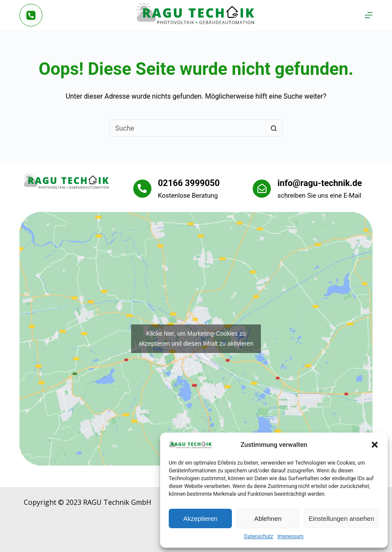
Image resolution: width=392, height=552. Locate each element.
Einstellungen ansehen (341, 518)
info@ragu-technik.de (320, 183)
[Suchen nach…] (187, 128)
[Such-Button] (274, 128)
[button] (375, 445)
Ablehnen (268, 518)
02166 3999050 (189, 183)
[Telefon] (31, 15)
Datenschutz (259, 536)
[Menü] (369, 15)
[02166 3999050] (142, 189)
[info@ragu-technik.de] (262, 189)
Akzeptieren (200, 518)
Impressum (290, 536)
